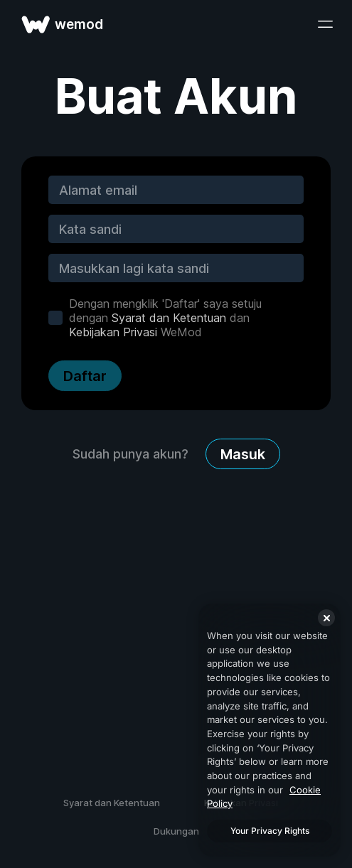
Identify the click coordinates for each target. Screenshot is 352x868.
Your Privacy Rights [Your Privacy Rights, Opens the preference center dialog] (270, 831)
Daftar (85, 376)
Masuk (243, 454)
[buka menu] (325, 24)
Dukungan (176, 831)
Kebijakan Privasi (113, 332)
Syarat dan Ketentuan (169, 318)
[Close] (326, 618)
